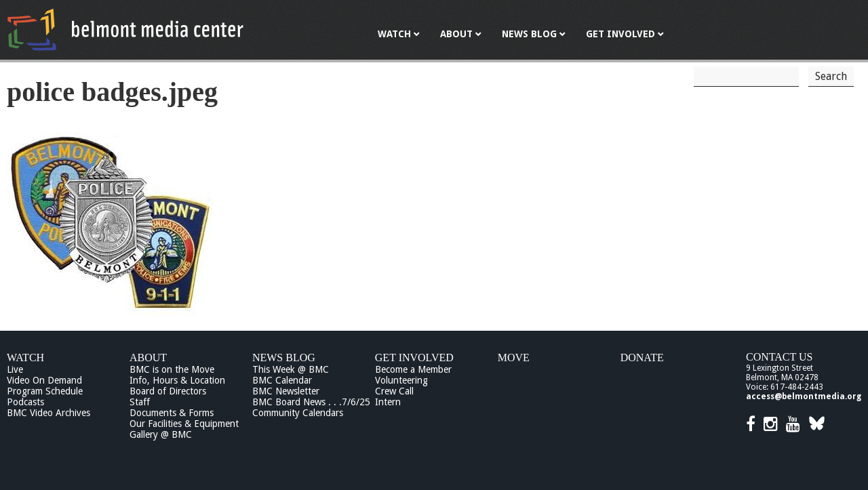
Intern (388, 402)
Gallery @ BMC (161, 434)
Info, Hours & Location (177, 380)
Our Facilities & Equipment (184, 424)
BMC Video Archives (48, 413)
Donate (642, 358)
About (148, 358)
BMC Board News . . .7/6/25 (311, 402)
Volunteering (401, 380)
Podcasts (25, 402)
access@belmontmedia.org (804, 396)
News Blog (284, 358)
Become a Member (413, 369)
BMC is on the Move (172, 369)
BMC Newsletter (286, 391)
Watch (25, 358)
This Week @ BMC (291, 369)
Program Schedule (45, 391)
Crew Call (394, 391)
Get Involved (414, 358)
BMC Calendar (282, 380)
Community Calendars (298, 413)
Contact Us (779, 357)
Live (15, 369)
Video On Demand (44, 380)
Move (514, 358)
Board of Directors (168, 391)
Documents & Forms (172, 413)
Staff (140, 402)
